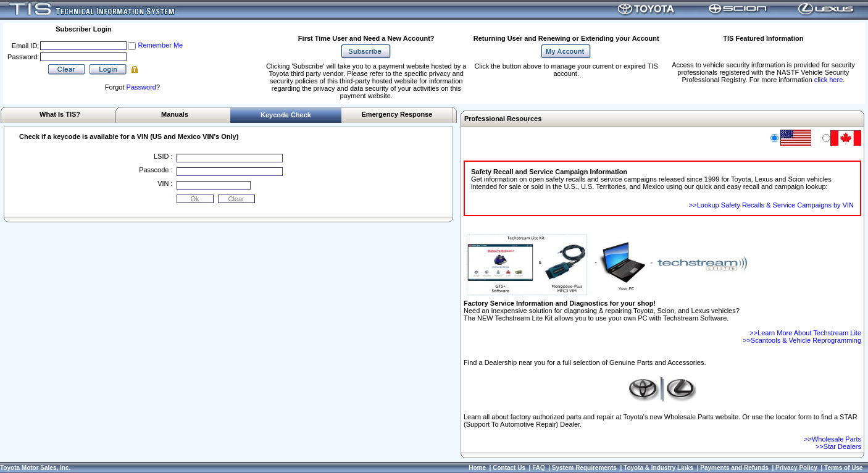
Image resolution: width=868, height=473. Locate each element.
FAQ (539, 468)
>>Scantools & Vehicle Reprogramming (802, 340)
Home (477, 468)
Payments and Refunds (734, 468)
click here (828, 80)
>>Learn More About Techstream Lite (805, 333)
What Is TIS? (60, 114)
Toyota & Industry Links (658, 468)
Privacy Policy (796, 468)
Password (141, 87)
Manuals (175, 114)
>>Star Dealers (838, 446)
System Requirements (584, 468)
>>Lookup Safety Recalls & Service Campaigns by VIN (771, 205)
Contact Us (509, 468)
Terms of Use (844, 468)
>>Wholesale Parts (833, 439)
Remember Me (160, 45)
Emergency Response (397, 114)
